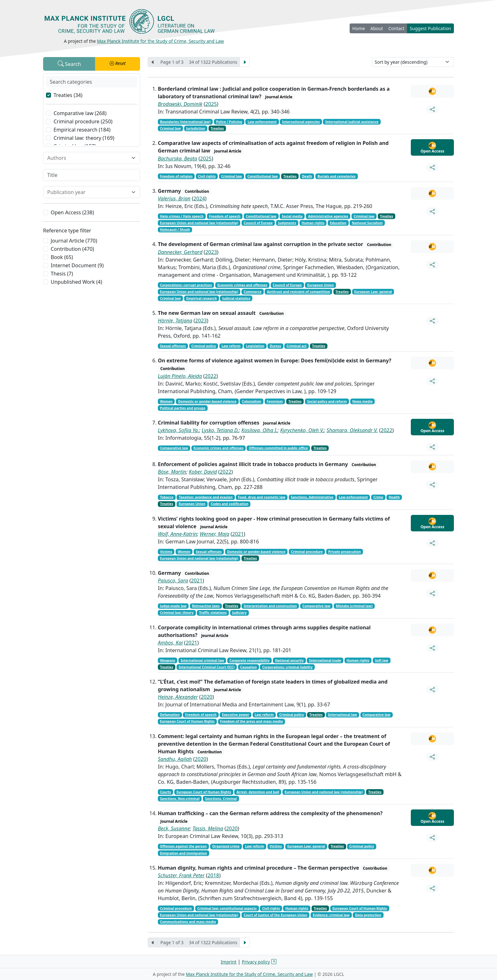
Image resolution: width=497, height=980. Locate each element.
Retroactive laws (206, 606)
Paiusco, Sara (173, 581)
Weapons (168, 660)
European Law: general (373, 292)
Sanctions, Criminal (221, 799)
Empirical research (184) (82, 130)
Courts (166, 792)
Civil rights (207, 176)
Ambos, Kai (170, 643)
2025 (211, 104)
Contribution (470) (72, 249)
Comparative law (174, 448)
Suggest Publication (430, 28)
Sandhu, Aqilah (175, 759)
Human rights (313, 223)
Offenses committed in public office (278, 448)
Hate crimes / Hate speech (182, 216)
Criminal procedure (307, 552)
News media (362, 401)
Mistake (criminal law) (354, 606)
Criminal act (297, 346)
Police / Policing (229, 122)
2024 (199, 198)
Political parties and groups (183, 408)
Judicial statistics (236, 298)
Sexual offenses (173, 346)
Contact (396, 28)
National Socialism (367, 223)
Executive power (236, 715)
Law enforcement (262, 122)
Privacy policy (256, 962)
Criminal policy (204, 346)
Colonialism (252, 401)
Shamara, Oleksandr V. (352, 430)
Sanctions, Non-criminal (180, 799)
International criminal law (202, 660)
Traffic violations (213, 613)
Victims (166, 552)
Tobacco (167, 497)
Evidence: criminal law (331, 915)
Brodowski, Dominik (180, 104)
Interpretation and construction (270, 606)
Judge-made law (173, 606)
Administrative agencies (328, 216)
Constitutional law (262, 176)
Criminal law (170, 128)
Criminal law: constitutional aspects (227, 908)
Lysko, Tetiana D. (220, 430)
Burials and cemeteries (337, 176)
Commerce (253, 292)
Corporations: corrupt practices (186, 285)
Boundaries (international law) (185, 122)
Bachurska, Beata (177, 159)
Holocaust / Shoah (175, 230)
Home (359, 28)
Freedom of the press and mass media (251, 721)
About (377, 28)
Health (394, 497)
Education (338, 223)
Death (307, 176)
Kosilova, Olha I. (260, 430)
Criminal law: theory (177, 613)
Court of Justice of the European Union (276, 915)
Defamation (170, 715)
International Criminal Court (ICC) (207, 667)
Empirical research (201, 298)
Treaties (217, 128)
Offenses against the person (183, 846)
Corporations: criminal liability (287, 667)
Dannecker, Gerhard (180, 252)
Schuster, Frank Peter (181, 875)
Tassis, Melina (208, 828)
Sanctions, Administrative (312, 497)
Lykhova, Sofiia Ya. (178, 430)
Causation (248, 667)
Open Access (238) (72, 212)
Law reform (231, 346)
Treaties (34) (68, 95)
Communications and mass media (188, 922)
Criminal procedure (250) (83, 121)
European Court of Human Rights (187, 721)
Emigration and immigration (184, 853)
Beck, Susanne (174, 828)
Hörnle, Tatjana (175, 321)
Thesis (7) (62, 274)
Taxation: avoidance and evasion (206, 497)
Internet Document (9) (77, 265)
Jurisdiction (196, 128)
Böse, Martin (172, 472)
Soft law (382, 660)
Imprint (229, 962)
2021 (238, 534)
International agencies (301, 122)
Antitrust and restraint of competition (298, 292)
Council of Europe (258, 223)
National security (289, 660)
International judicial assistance (352, 122)
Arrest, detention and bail (258, 792)
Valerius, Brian (174, 198)
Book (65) (62, 257)
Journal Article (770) (74, 241)
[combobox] (88, 158)
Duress (275, 346)
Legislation (255, 346)
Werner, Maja (214, 534)
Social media (292, 216)
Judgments (287, 223)
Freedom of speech (225, 216)
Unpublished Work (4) (76, 282)
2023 (211, 252)
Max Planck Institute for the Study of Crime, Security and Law (161, 41)
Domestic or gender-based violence (207, 401)
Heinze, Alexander (178, 697)
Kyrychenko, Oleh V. (302, 430)
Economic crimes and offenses (242, 285)
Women (166, 401)
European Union (320, 285)
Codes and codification (229, 504)
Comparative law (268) (80, 113)
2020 (207, 697)
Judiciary (239, 613)
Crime (378, 497)
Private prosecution (345, 552)
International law (342, 715)
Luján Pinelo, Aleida (180, 376)
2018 (213, 875)
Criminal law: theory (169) (84, 138)
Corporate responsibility (250, 660)
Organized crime (226, 846)
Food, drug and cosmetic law (262, 497)
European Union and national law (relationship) (199, 223)
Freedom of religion (176, 176)
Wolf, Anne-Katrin (177, 534)
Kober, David (203, 472)
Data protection (368, 915)
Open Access (432, 148)
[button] (118, 64)
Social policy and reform (327, 401)
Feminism (275, 401)
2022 (211, 376)
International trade (325, 660)
